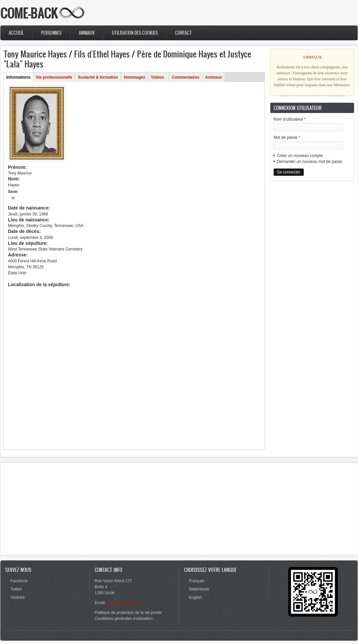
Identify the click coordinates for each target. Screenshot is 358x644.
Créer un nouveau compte (300, 156)
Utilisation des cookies (135, 33)
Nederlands (199, 589)
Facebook (19, 581)
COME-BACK (29, 13)
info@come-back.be (125, 603)
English (195, 597)
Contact (183, 33)
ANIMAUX (312, 57)
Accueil (16, 33)
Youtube (18, 597)
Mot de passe (287, 137)
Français (197, 581)
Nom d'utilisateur (290, 119)
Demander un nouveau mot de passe (310, 162)
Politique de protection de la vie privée (128, 613)
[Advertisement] (312, 227)
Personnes (51, 33)
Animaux (87, 33)
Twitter (16, 589)
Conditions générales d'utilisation (124, 619)
